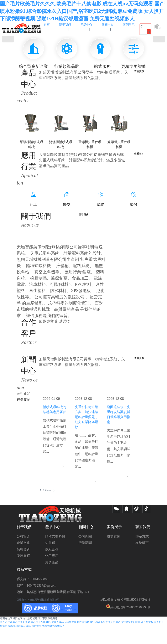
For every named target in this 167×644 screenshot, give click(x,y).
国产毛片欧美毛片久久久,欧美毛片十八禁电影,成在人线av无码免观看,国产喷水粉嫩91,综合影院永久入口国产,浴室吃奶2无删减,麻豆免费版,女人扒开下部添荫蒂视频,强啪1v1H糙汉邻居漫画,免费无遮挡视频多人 (82, 11)
